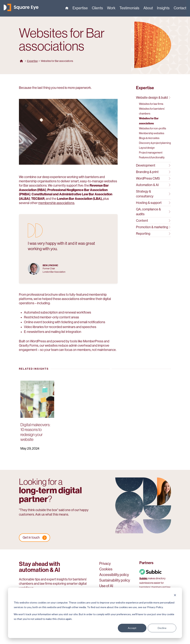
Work (111, 9)
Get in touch (31, 538)
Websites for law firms (151, 104)
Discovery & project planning (155, 143)
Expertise (80, 9)
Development (153, 165)
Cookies (106, 569)
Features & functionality (152, 157)
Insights (163, 9)
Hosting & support (153, 203)
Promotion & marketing (153, 227)
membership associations (56, 203)
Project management (151, 153)
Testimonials (129, 9)
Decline (162, 628)
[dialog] (95, 613)
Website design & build (153, 98)
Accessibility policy (114, 575)
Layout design (147, 148)
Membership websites (152, 133)
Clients (97, 9)
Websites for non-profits (153, 128)
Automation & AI (153, 185)
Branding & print (153, 172)
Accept (132, 628)
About (148, 9)
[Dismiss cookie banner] (175, 596)
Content (153, 221)
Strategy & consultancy (153, 194)
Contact (180, 9)
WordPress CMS (153, 178)
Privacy (105, 564)
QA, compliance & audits (153, 212)
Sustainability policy (115, 581)
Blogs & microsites (149, 138)
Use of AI (106, 586)
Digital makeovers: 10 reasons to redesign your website (35, 432)
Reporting (153, 234)
